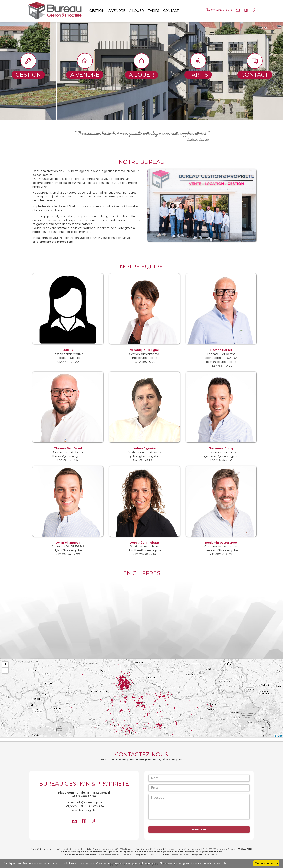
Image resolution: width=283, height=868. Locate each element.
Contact (171, 11)
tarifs (153, 11)
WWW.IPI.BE (245, 849)
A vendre (117, 11)
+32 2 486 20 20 (84, 796)
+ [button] (5, 665)
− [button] (5, 671)
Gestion (97, 11)
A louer (137, 11)
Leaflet (279, 736)
